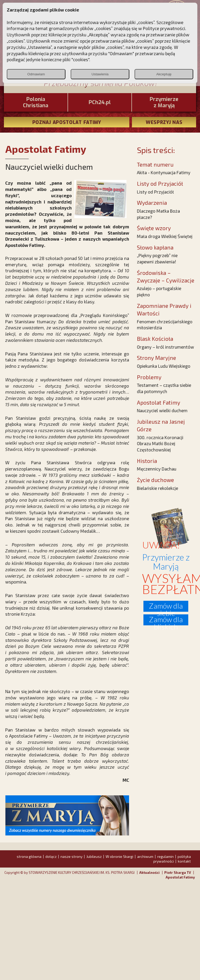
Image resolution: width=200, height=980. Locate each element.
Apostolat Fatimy (180, 877)
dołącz (51, 856)
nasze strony (71, 856)
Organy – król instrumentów (165, 347)
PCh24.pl (100, 103)
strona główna (29, 856)
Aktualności (149, 873)
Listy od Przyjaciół (155, 192)
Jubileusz (94, 856)
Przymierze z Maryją (164, 103)
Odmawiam (36, 74)
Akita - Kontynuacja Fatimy (164, 172)
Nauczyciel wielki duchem (162, 410)
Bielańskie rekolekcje (157, 488)
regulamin (165, 856)
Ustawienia (100, 74)
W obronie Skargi (119, 856)
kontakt (184, 861)
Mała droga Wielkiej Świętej (165, 236)
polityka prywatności (172, 859)
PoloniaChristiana (36, 103)
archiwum (145, 856)
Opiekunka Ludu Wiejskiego (164, 366)
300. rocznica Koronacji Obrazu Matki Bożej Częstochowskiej (160, 444)
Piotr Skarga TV (178, 873)
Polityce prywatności (164, 28)
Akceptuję (164, 74)
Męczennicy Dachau (157, 469)
